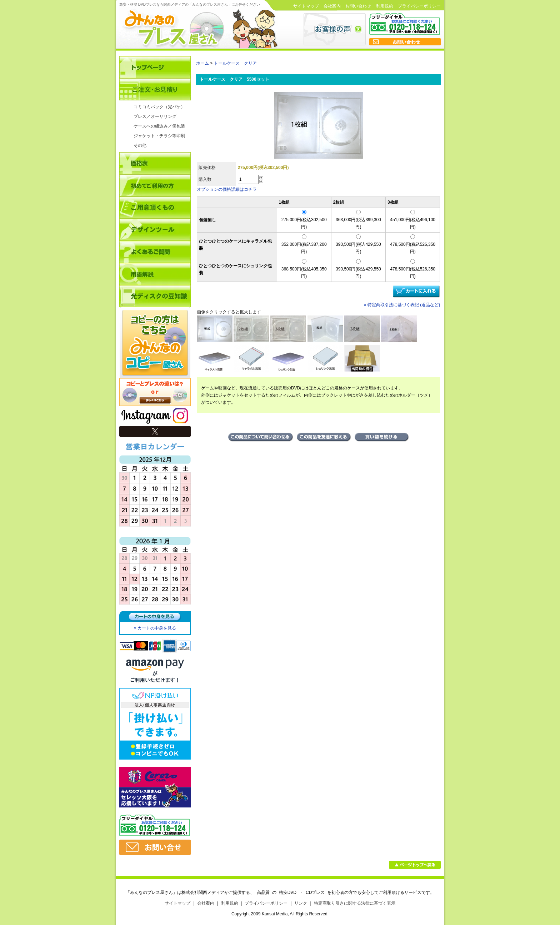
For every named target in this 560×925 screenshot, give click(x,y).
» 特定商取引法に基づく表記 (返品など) (402, 305)
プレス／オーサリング (155, 116)
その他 (140, 145)
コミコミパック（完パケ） (159, 107)
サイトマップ (306, 6)
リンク (301, 903)
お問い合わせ (358, 6)
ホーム (202, 63)
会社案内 (332, 6)
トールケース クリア (235, 63)
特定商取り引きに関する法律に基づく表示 (355, 903)
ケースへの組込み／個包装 (159, 126)
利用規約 (385, 6)
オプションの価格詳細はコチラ (227, 189)
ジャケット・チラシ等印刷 (159, 136)
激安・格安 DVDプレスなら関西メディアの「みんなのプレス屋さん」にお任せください (190, 4)
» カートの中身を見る (155, 628)
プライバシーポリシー (419, 6)
